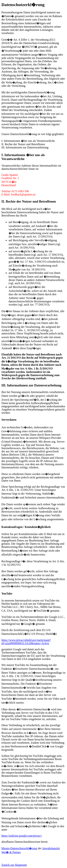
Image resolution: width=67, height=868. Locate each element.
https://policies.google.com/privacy (22, 836)
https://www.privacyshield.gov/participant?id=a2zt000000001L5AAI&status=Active (26, 642)
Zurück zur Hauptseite (14, 865)
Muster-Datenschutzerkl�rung (19, 848)
